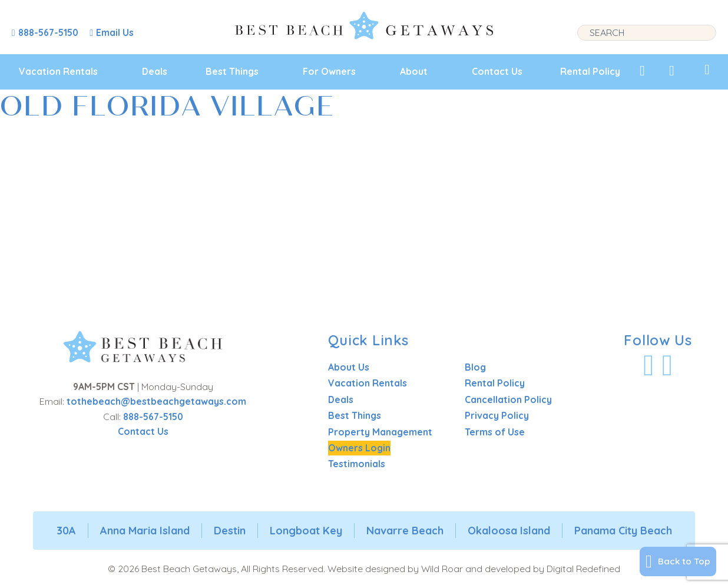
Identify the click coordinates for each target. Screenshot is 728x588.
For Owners (329, 71)
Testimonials (357, 464)
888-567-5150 (153, 417)
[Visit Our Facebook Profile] (648, 365)
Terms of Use (495, 432)
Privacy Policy (497, 415)
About (414, 71)
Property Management (380, 432)
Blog (475, 367)
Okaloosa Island (509, 531)
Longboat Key (306, 531)
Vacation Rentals (58, 71)
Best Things (232, 71)
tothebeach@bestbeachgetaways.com (156, 401)
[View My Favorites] (642, 71)
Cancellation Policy (508, 399)
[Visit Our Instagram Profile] (667, 365)
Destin (230, 531)
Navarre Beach (405, 531)
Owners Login (359, 448)
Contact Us (497, 71)
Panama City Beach (623, 531)
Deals (155, 71)
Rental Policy (590, 71)
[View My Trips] (707, 70)
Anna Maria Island (145, 531)
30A (66, 531)
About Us (349, 367)
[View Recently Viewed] (672, 71)
